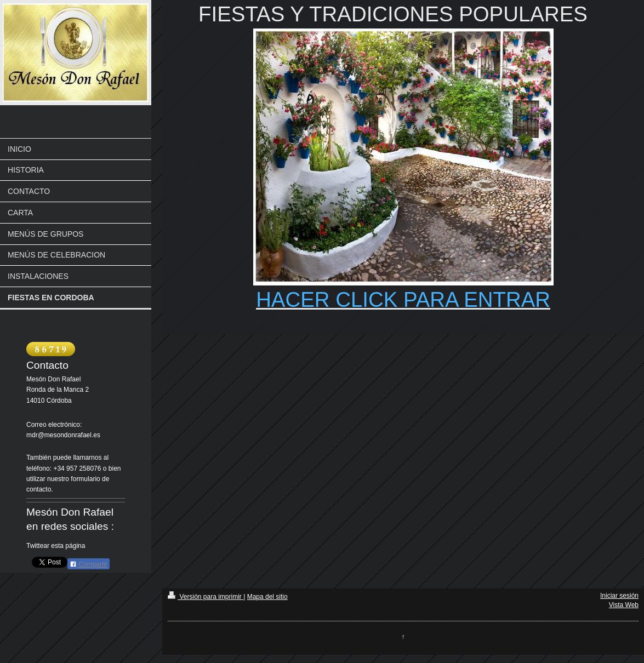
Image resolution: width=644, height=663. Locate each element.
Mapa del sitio (267, 597)
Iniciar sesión (619, 596)
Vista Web (624, 605)
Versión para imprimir (206, 597)
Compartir (89, 564)
